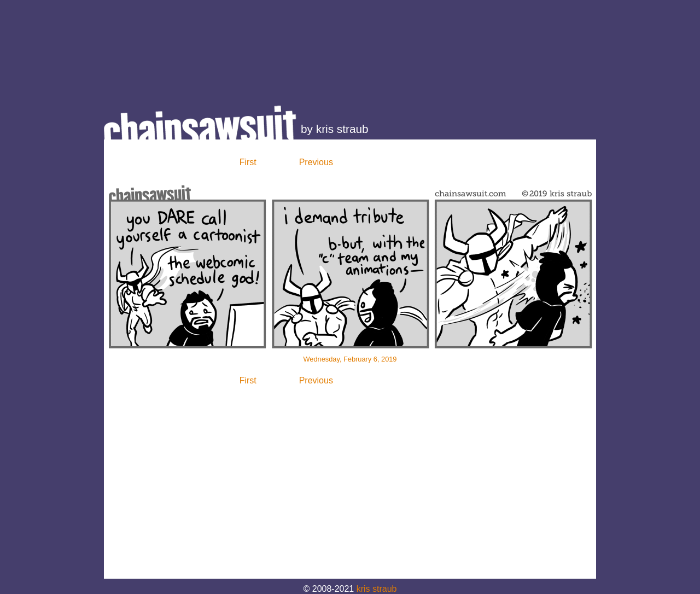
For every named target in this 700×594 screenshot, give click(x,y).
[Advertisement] (350, 46)
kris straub (377, 589)
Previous (316, 162)
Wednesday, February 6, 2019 (350, 359)
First (248, 162)
